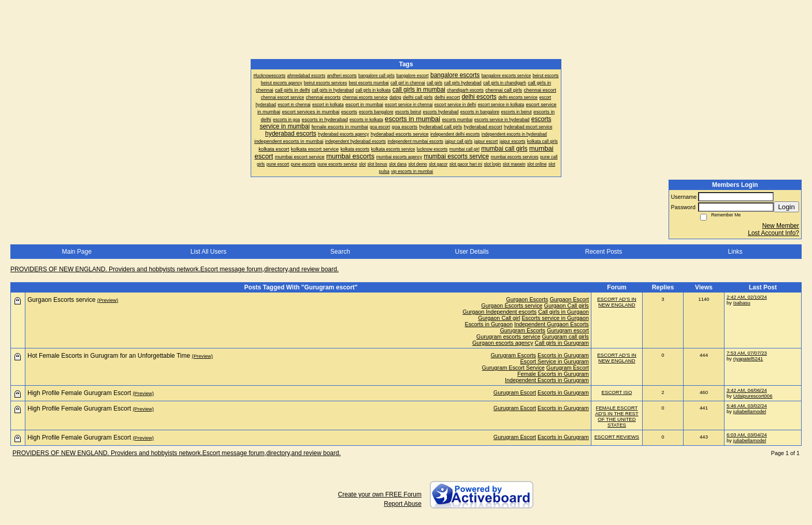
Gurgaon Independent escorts (499, 312)
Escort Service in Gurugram (554, 361)
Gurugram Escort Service (513, 368)
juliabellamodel (750, 411)
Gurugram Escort (568, 368)
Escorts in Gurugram (563, 355)
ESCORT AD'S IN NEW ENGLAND (617, 302)
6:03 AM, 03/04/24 (747, 435)
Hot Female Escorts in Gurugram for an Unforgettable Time (109, 356)
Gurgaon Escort (569, 299)
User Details (472, 252)
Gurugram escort (568, 330)
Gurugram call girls (565, 337)
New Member (781, 226)
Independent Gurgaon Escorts (552, 324)
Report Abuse (403, 504)
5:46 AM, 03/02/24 (747, 406)
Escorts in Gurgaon (489, 324)
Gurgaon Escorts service (512, 305)
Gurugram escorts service (509, 337)
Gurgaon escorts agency (503, 343)
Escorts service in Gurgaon (555, 318)
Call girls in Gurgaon (563, 312)
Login (786, 207)
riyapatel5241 (748, 359)
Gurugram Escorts (523, 330)
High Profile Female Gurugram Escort (79, 393)
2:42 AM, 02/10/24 (747, 297)
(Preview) (108, 300)
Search (340, 252)
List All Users (208, 252)
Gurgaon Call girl (499, 318)
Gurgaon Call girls (567, 305)
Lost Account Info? (773, 233)
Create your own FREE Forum (380, 494)
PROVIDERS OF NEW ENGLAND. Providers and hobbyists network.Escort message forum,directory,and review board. (175, 269)
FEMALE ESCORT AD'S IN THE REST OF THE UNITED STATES (617, 416)
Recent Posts (604, 252)
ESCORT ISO (617, 392)
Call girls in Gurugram (562, 343)
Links (735, 252)
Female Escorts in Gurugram (553, 374)
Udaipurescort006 (753, 396)
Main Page (76, 252)
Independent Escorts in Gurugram (547, 380)
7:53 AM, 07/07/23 (747, 353)
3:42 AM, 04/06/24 (747, 390)
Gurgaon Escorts (527, 299)
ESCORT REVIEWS (617, 437)
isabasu (742, 303)
